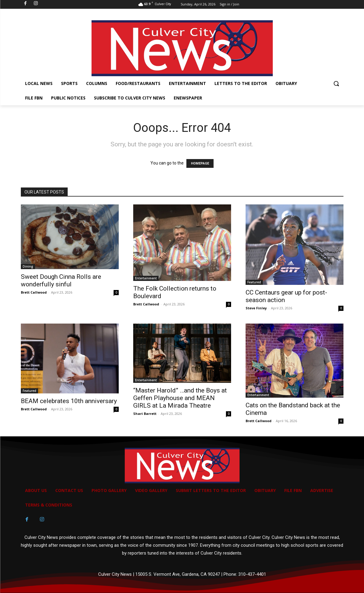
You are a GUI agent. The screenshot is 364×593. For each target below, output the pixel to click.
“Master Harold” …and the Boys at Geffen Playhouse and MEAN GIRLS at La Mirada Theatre (180, 398)
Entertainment (146, 278)
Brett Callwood (34, 292)
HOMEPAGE (200, 163)
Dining (28, 266)
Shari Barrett (145, 414)
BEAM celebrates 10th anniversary (69, 401)
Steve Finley (256, 308)
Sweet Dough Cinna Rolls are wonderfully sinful (61, 280)
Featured (254, 282)
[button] (336, 83)
